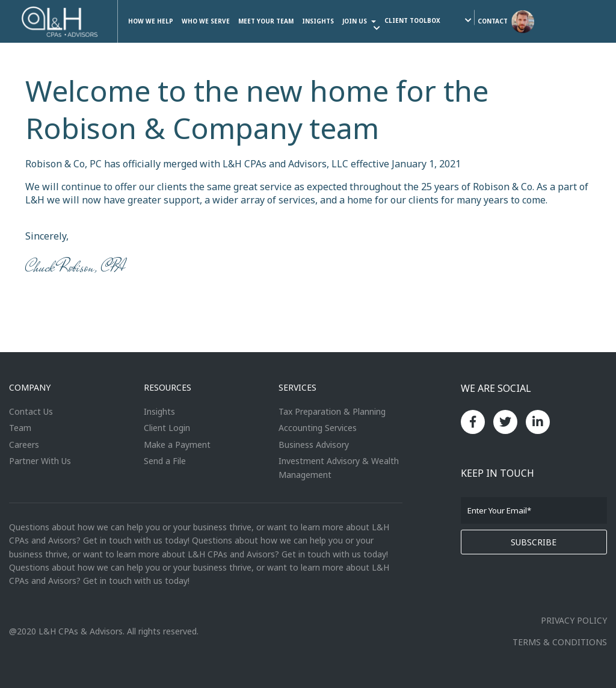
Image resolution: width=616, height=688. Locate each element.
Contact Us (31, 411)
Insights (159, 411)
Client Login (167, 428)
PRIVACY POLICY (574, 620)
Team (20, 428)
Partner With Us (40, 461)
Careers (24, 445)
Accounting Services (318, 428)
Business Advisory (314, 445)
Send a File (165, 461)
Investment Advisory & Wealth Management (339, 467)
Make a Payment (177, 445)
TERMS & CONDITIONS (560, 642)
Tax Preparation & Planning (332, 411)
